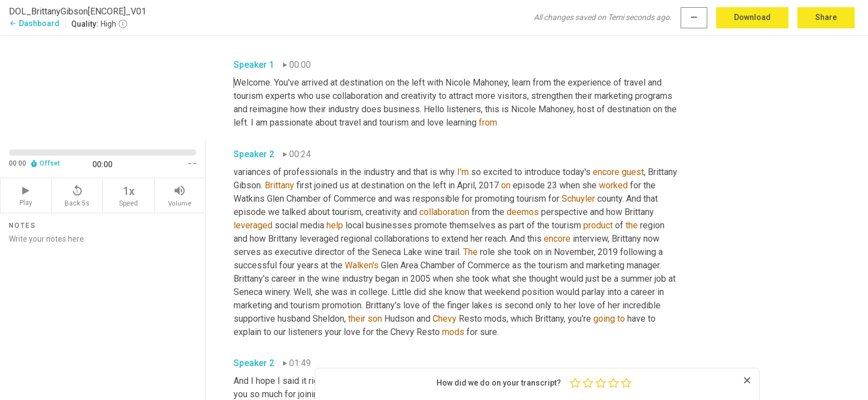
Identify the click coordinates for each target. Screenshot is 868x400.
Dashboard (34, 23)
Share (826, 17)
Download (752, 17)
